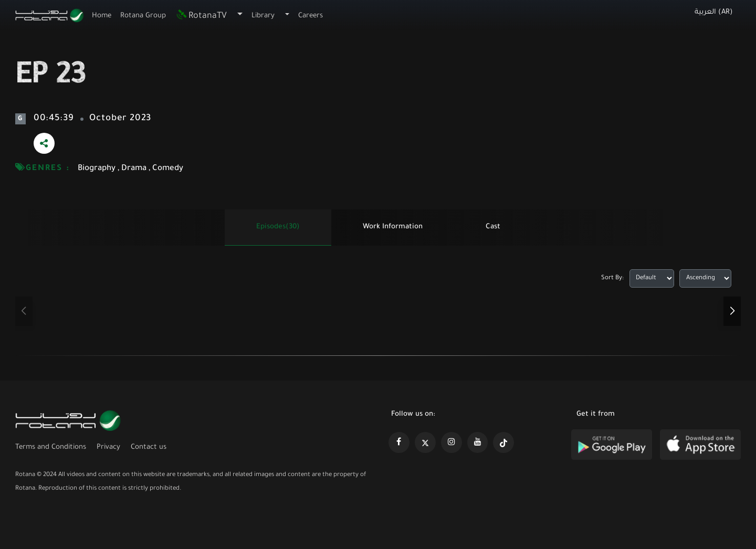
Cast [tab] (493, 227)
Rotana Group (143, 16)
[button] (732, 311)
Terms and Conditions (51, 447)
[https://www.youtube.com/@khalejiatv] (478, 442)
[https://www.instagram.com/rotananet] (451, 442)
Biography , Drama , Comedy (130, 169)
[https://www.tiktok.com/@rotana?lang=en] (503, 442)
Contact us (149, 447)
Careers (311, 16)
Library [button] (263, 16)
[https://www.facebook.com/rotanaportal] (399, 442)
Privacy (108, 447)
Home (102, 16)
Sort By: (612, 278)
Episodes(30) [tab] (278, 227)
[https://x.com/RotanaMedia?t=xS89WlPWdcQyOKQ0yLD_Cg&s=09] (425, 442)
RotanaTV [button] (201, 16)
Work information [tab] (393, 227)
